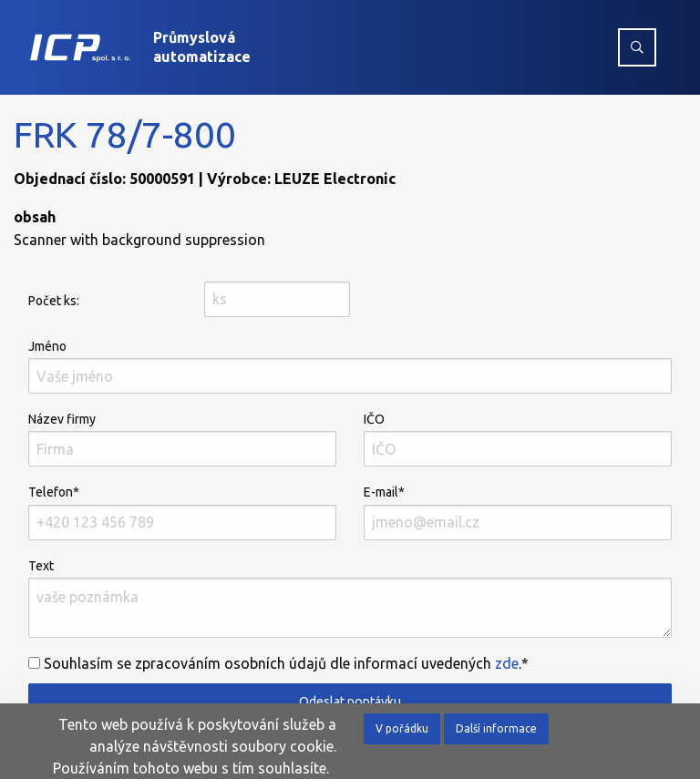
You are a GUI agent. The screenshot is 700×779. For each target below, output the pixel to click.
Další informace (496, 728)
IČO (518, 439)
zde (507, 663)
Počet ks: (54, 301)
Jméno (350, 366)
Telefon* (182, 512)
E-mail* (518, 512)
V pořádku (402, 728)
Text (350, 598)
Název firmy (182, 439)
